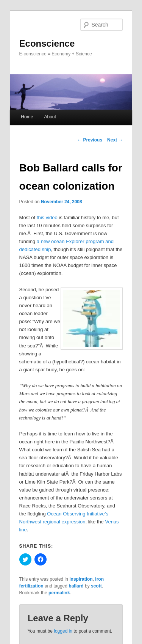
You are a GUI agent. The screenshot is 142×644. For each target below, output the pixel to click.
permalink (59, 593)
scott (96, 586)
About (50, 117)
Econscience (47, 43)
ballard (76, 586)
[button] (92, 319)
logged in (63, 631)
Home (27, 117)
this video (47, 218)
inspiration (81, 579)
